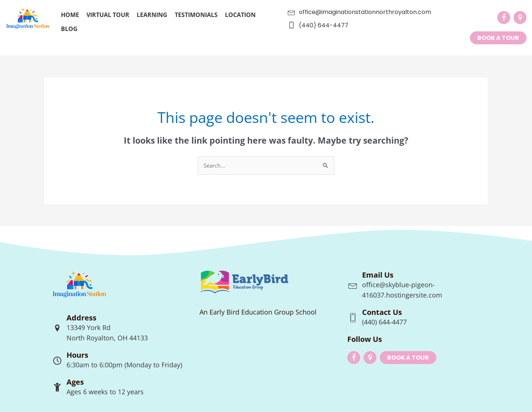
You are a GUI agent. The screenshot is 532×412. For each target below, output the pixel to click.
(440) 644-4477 (324, 25)
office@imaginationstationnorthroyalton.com (365, 12)
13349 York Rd (88, 327)
